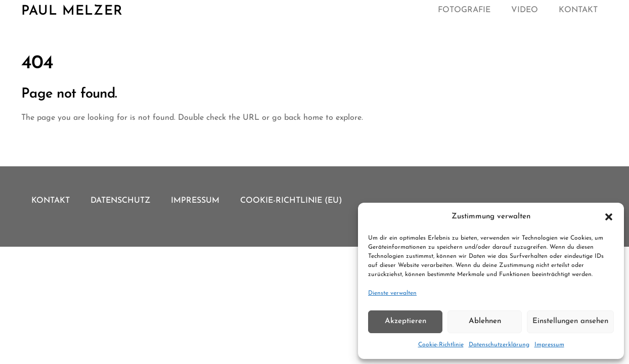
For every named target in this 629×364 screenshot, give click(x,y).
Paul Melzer (72, 11)
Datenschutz (120, 201)
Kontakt (578, 10)
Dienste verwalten (392, 293)
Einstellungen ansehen (570, 321)
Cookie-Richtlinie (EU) (291, 201)
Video (525, 10)
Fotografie (464, 10)
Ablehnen (485, 321)
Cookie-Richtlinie (441, 345)
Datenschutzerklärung (499, 345)
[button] (609, 217)
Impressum (549, 345)
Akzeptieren (406, 321)
